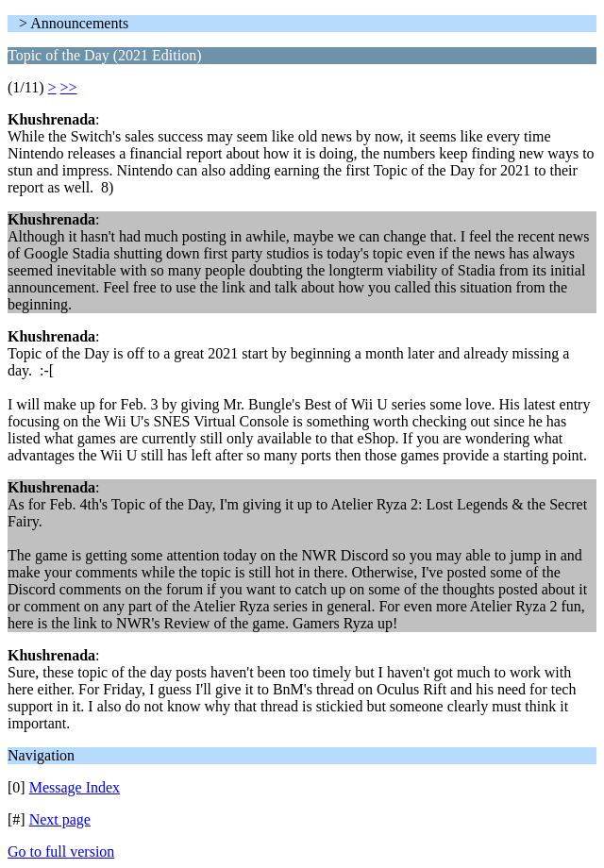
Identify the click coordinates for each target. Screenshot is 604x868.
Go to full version (61, 851)
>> (69, 87)
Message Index (75, 787)
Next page (60, 819)
